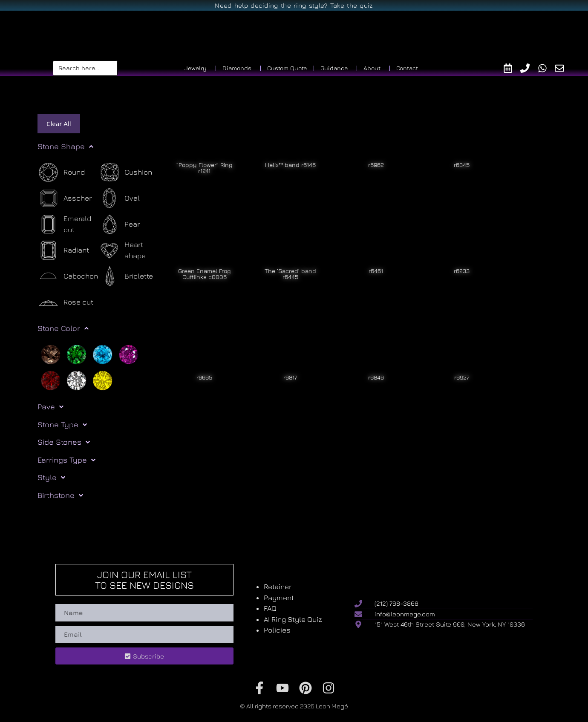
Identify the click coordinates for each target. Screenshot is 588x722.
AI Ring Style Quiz (293, 619)
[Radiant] (63, 250)
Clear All (59, 124)
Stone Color (63, 328)
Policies (277, 630)
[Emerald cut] (68, 224)
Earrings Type (66, 460)
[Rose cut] (65, 302)
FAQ (270, 608)
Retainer (278, 587)
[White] (76, 380)
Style (51, 477)
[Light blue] (102, 354)
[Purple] (128, 354)
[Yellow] (102, 380)
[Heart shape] (129, 250)
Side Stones (64, 442)
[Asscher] (65, 198)
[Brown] (50, 354)
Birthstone (60, 495)
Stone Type (62, 425)
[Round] (61, 172)
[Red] (50, 380)
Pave (50, 407)
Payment (279, 598)
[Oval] (119, 198)
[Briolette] (126, 276)
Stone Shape (65, 147)
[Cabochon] (68, 276)
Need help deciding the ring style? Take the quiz (294, 5)
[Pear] (119, 224)
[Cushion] (125, 172)
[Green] (76, 354)
